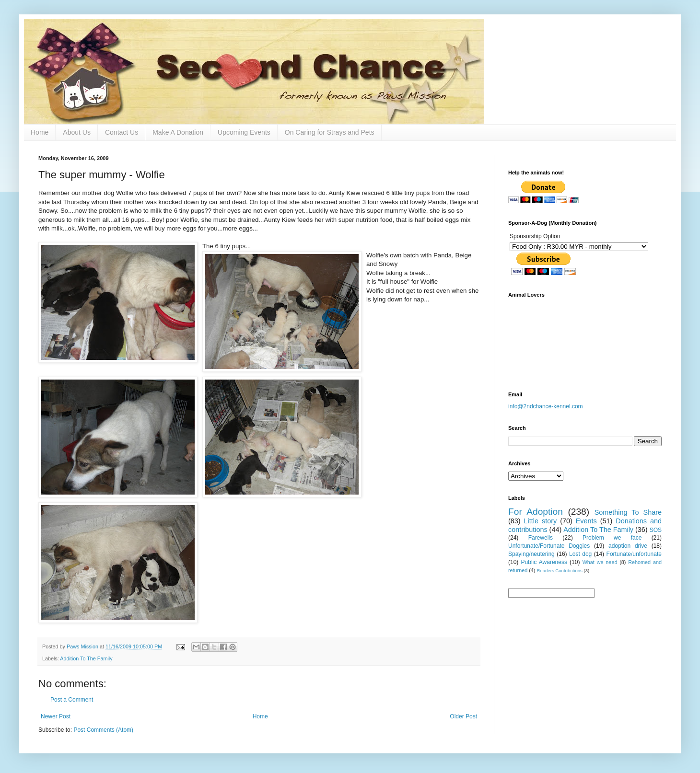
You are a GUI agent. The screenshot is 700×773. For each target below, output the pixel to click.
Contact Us (122, 132)
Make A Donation (178, 132)
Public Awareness (544, 562)
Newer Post (56, 716)
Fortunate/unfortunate (634, 554)
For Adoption (536, 512)
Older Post (463, 716)
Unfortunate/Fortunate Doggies (549, 546)
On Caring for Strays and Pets (330, 132)
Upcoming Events (244, 132)
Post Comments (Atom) (103, 730)
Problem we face (612, 538)
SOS (656, 530)
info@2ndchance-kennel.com (546, 406)
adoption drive (628, 546)
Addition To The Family (86, 658)
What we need (600, 562)
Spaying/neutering (531, 554)
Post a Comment (72, 700)
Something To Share (628, 512)
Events (586, 521)
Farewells (541, 538)
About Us (77, 132)
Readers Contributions (559, 571)
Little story (541, 521)
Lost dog (580, 554)
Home (40, 132)
